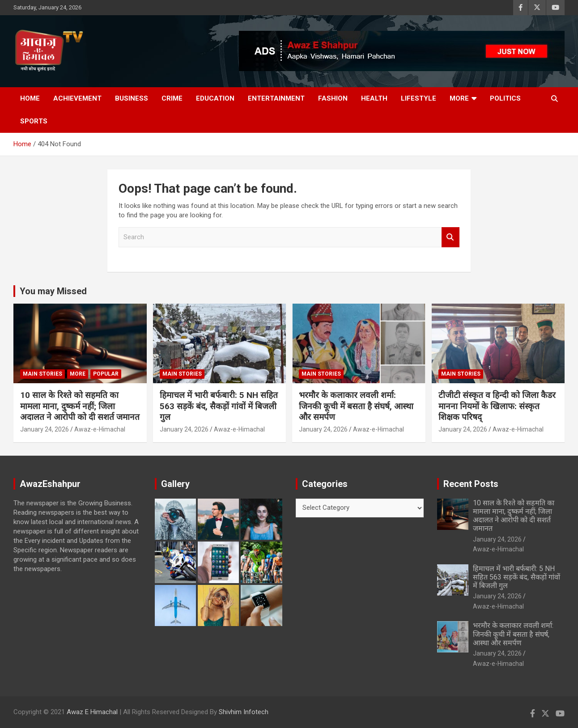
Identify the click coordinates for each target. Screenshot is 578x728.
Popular (106, 374)
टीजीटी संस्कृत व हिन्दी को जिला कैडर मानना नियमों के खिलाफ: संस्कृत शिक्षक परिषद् (497, 406)
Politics (505, 98)
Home (30, 98)
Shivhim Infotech (244, 712)
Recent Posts (471, 484)
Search (450, 237)
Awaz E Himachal (92, 712)
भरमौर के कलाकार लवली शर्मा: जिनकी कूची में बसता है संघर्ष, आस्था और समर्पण (356, 406)
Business (132, 98)
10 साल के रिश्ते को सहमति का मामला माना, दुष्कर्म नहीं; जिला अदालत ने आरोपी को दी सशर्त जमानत (80, 406)
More (459, 98)
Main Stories (42, 374)
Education (215, 98)
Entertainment (276, 98)
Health (374, 98)
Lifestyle (419, 98)
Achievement (77, 98)
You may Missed (53, 291)
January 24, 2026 (45, 429)
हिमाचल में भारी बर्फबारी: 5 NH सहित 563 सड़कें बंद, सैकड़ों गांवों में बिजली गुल (219, 406)
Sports (34, 121)
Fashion (333, 98)
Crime (172, 98)
